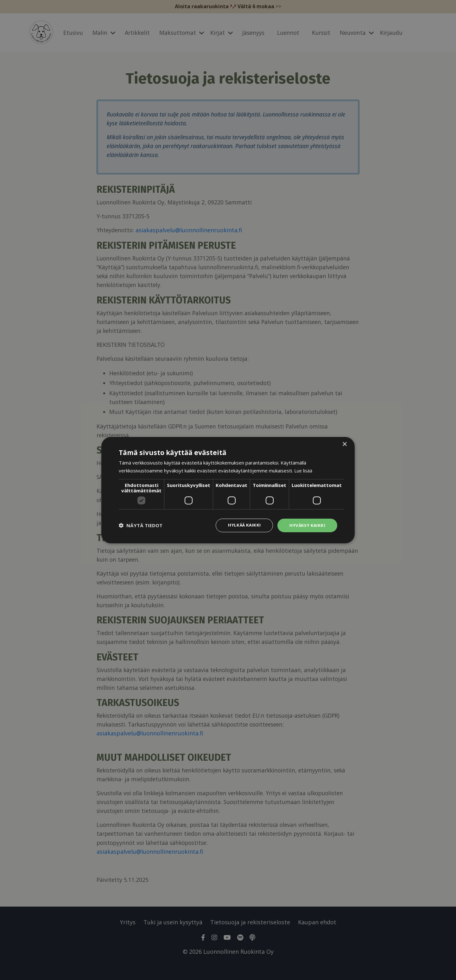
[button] (141, 525)
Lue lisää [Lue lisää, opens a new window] (304, 470)
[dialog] (228, 490)
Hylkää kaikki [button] (243, 525)
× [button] (344, 444)
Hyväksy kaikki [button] (307, 525)
